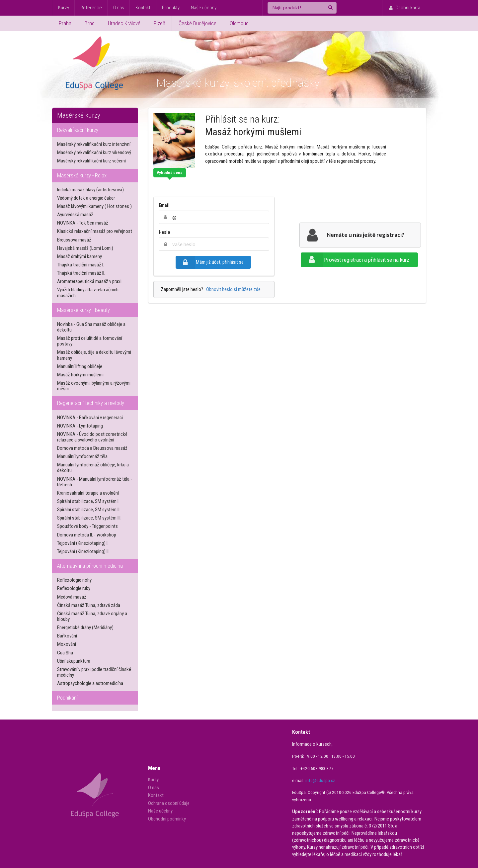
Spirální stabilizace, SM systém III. (89, 518)
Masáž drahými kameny (80, 256)
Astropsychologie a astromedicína (90, 683)
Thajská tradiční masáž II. (81, 273)
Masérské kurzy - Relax (82, 176)
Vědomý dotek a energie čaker (86, 198)
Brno (90, 23)
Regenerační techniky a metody (91, 403)
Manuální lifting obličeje (80, 366)
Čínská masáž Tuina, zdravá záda (89, 605)
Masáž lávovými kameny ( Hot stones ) (94, 206)
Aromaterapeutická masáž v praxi (89, 281)
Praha (65, 23)
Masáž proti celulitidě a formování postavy (90, 341)
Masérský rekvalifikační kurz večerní (91, 161)
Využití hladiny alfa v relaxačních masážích (88, 292)
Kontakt (143, 8)
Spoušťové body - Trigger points (87, 526)
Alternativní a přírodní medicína (90, 566)
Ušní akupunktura (74, 661)
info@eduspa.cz (320, 780)
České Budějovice (198, 23)
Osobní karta (404, 8)
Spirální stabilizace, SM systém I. (88, 501)
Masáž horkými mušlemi (80, 375)
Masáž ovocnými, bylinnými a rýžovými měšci (94, 386)
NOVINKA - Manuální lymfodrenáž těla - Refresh (95, 482)
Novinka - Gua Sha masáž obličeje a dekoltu (91, 327)
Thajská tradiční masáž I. (81, 265)
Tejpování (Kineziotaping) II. (83, 551)
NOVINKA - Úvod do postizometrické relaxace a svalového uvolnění (92, 437)
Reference (91, 8)
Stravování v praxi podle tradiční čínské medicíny (94, 672)
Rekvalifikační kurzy (78, 130)
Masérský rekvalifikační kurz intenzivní (94, 144)
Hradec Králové (124, 23)
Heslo (164, 232)
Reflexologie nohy (74, 580)
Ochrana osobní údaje (169, 803)
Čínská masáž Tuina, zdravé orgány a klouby (92, 616)
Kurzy (64, 8)
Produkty (171, 8)
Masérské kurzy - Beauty (83, 310)
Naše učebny (204, 8)
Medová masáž (72, 597)
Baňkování (67, 636)
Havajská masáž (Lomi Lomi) (85, 248)
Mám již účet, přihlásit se (210, 262)
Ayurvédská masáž (75, 215)
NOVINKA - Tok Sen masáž (83, 223)
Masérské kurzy (79, 115)
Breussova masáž (74, 240)
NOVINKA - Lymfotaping (80, 426)
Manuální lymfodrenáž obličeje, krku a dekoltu (93, 468)
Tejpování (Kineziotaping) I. (83, 543)
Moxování (67, 644)
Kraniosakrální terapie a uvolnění (88, 493)
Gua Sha (65, 653)
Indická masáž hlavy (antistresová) (90, 190)
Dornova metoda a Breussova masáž (92, 448)
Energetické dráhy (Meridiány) (85, 627)
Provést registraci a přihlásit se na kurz (355, 260)
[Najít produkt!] (302, 8)
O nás (119, 8)
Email (164, 205)
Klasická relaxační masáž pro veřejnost (95, 231)
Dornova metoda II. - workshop (87, 535)
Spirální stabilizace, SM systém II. (89, 510)
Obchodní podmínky (167, 819)
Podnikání (67, 698)
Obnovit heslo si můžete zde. (233, 289)
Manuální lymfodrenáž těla (82, 456)
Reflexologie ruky (74, 588)
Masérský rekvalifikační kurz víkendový (94, 152)
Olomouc (239, 23)
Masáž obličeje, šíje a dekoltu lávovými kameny (94, 355)
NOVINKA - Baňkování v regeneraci (90, 418)
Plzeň (159, 23)
